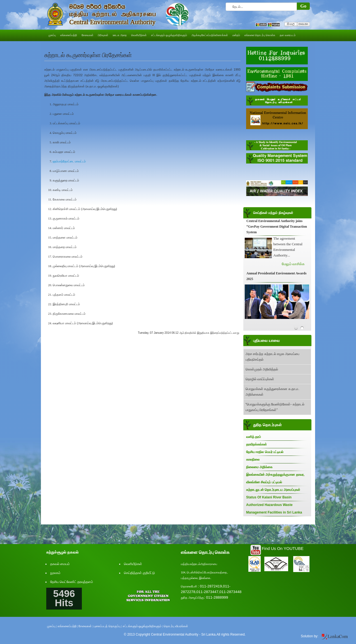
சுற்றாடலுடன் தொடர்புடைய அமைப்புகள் (273, 490)
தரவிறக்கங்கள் (256, 444)
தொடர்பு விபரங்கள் (176, 626)
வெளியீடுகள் (133, 564)
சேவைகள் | (86, 626)
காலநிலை (253, 459)
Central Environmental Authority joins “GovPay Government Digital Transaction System (277, 227)
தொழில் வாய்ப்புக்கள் (260, 379)
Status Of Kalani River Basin (269, 497)
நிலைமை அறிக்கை (259, 467)
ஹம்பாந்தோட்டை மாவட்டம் (69, 161)
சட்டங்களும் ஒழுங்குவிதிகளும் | (143, 626)
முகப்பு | (52, 626)
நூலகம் (55, 573)
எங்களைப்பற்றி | (68, 626)
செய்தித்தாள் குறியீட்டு (139, 573)
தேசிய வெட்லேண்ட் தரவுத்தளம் (72, 582)
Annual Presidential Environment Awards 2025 (276, 276)
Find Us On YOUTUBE (283, 549)
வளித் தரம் (254, 437)
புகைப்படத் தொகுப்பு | (108, 626)
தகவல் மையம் (60, 564)
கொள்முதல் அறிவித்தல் (262, 369)
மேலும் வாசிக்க (293, 264)
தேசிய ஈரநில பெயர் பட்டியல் (265, 452)
